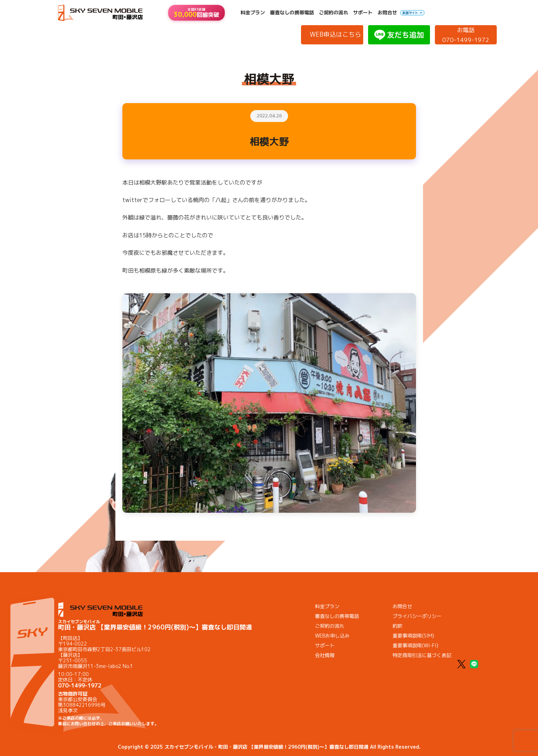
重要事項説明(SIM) (413, 636)
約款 (397, 626)
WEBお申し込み (332, 636)
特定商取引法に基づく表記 (422, 655)
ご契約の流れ (333, 13)
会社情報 (325, 655)
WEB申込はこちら (335, 34)
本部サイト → (412, 13)
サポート (363, 13)
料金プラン (253, 13)
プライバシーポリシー (417, 616)
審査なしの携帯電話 (292, 13)
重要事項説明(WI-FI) (415, 645)
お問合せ (387, 13)
